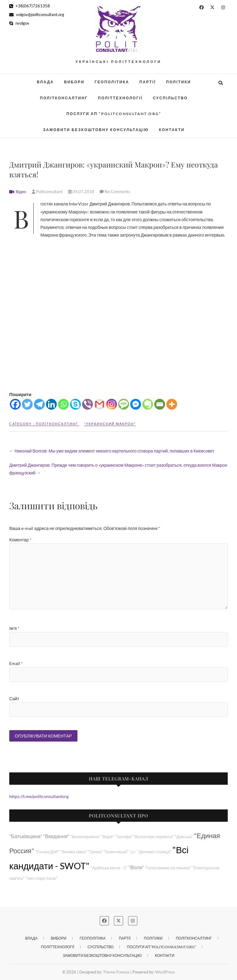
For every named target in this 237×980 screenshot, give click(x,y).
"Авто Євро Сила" (41, 878)
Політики (179, 82)
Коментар (20, 540)
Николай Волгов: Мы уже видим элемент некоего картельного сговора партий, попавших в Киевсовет (112, 451)
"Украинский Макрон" (110, 424)
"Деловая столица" (154, 852)
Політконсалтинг (64, 98)
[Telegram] (39, 404)
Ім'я (14, 628)
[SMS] (124, 404)
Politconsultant (48, 192)
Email (16, 663)
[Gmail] (100, 404)
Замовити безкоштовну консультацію (96, 130)
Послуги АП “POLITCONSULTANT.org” (114, 114)
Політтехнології (120, 98)
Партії (148, 82)
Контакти (172, 130)
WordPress (165, 972)
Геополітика (112, 82)
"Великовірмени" (85, 837)
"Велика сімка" (74, 852)
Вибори (74, 82)
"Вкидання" (56, 836)
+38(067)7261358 (30, 6)
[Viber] (87, 404)
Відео (21, 192)
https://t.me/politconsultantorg (39, 796)
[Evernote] (148, 404)
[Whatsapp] (63, 404)
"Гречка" (95, 852)
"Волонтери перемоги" (154, 837)
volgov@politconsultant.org (37, 14)
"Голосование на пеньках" (168, 868)
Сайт (14, 699)
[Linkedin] (51, 404)
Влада (45, 82)
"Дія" (133, 852)
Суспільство (170, 98)
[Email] (160, 404)
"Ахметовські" (116, 852)
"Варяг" (108, 837)
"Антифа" (124, 837)
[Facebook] (15, 404)
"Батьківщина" (26, 836)
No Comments (117, 192)
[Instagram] (112, 404)
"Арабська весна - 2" (109, 868)
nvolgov (19, 23)
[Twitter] (27, 404)
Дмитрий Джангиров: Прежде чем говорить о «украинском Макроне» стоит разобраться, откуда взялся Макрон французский (118, 469)
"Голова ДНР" (47, 852)
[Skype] (75, 404)
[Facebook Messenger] (136, 404)
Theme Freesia (116, 972)
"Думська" (184, 837)
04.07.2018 (82, 192)
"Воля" (136, 867)
